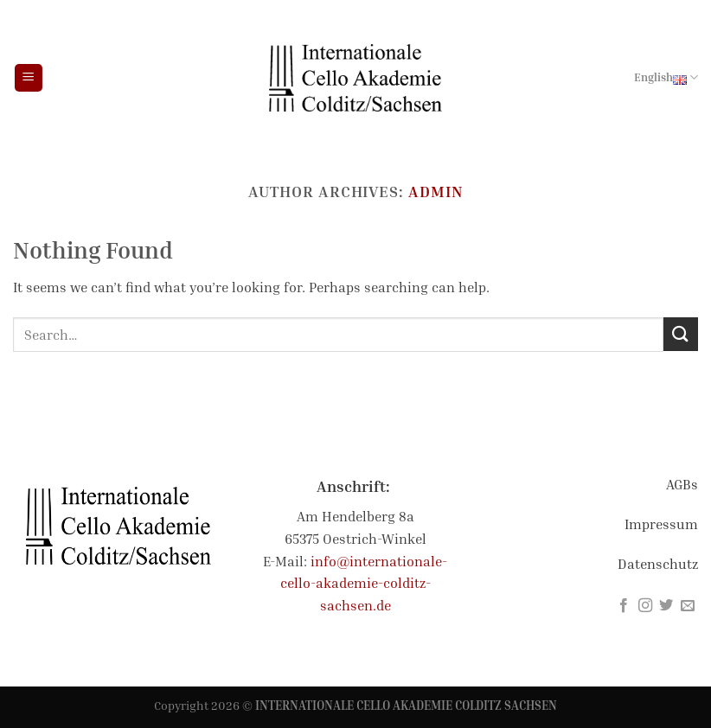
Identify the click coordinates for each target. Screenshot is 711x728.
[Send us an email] (688, 606)
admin (436, 191)
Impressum (661, 524)
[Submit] (681, 334)
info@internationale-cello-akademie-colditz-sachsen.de (364, 583)
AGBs (682, 484)
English (666, 78)
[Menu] (29, 78)
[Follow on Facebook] (624, 606)
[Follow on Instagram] (645, 606)
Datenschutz (658, 564)
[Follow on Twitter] (666, 606)
